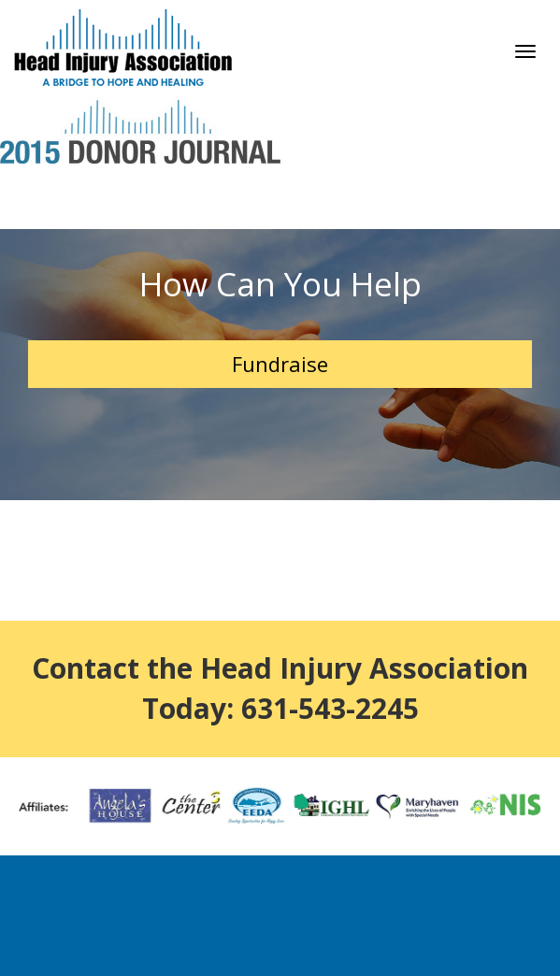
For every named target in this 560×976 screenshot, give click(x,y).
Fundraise (280, 364)
